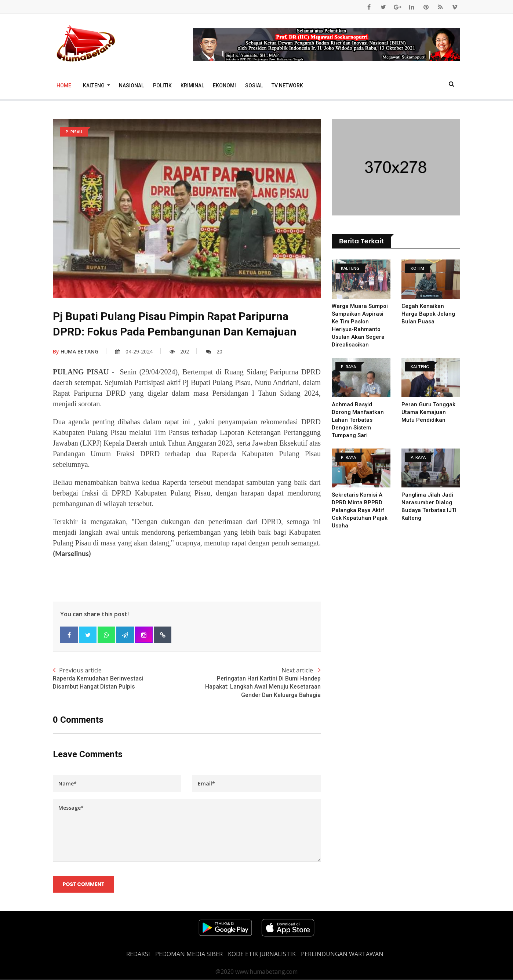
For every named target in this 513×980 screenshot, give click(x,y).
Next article (254, 683)
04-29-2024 (134, 351)
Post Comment (83, 885)
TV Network (287, 86)
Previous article (120, 679)
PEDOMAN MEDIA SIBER (189, 954)
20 (214, 351)
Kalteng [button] (94, 86)
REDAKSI (138, 954)
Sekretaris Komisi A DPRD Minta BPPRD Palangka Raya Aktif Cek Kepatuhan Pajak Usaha (360, 510)
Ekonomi (224, 86)
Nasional (131, 86)
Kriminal (192, 86)
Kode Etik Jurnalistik (262, 954)
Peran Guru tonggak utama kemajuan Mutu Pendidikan (428, 412)
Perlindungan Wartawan (342, 954)
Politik (162, 86)
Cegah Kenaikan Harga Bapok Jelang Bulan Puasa (428, 314)
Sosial (254, 86)
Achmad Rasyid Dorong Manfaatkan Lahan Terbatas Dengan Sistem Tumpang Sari (358, 420)
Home (64, 86)
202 (179, 351)
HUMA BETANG (76, 351)
